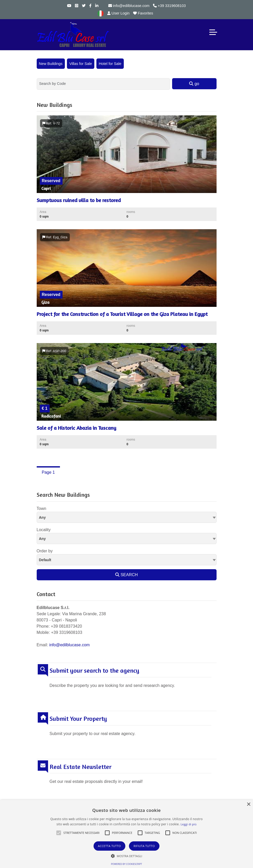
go (194, 84)
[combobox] (127, 517)
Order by (45, 551)
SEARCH (127, 575)
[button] (59, 833)
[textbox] (127, 517)
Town (41, 509)
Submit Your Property (78, 719)
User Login (118, 13)
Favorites (143, 13)
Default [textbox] (45, 560)
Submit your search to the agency (94, 671)
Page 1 (48, 472)
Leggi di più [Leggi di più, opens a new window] (189, 824)
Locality (44, 530)
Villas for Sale (81, 64)
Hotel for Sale (110, 64)
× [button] (248, 804)
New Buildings (51, 64)
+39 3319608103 (169, 6)
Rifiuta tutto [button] (144, 846)
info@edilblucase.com (129, 6)
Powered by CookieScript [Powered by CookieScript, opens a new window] (126, 864)
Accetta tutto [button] (109, 846)
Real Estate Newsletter (80, 767)
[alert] (127, 834)
